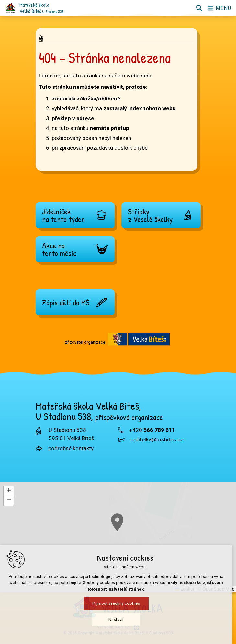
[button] (9, 491)
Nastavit (118, 621)
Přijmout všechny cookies (118, 605)
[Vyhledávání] (199, 8)
